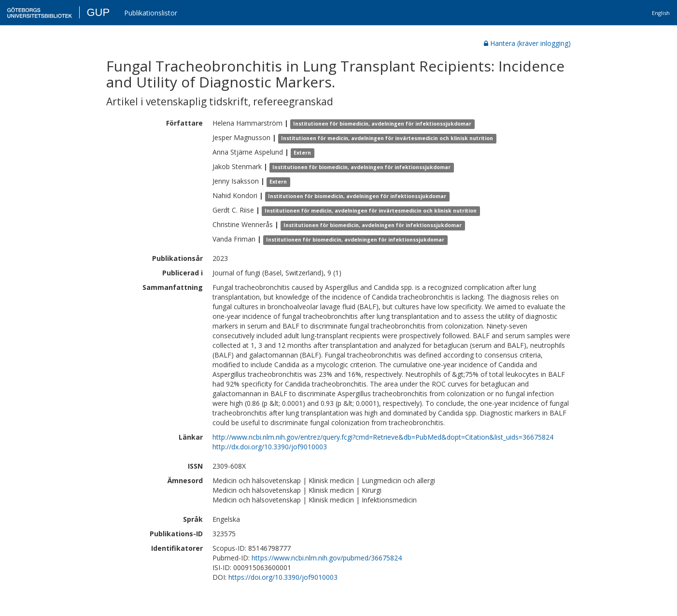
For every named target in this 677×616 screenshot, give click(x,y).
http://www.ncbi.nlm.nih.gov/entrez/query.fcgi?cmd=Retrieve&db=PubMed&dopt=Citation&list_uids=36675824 (383, 437)
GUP (98, 12)
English (661, 13)
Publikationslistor (151, 13)
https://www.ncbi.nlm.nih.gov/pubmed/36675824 (327, 558)
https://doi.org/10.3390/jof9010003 (283, 577)
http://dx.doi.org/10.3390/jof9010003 (270, 447)
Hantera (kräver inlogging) (527, 43)
